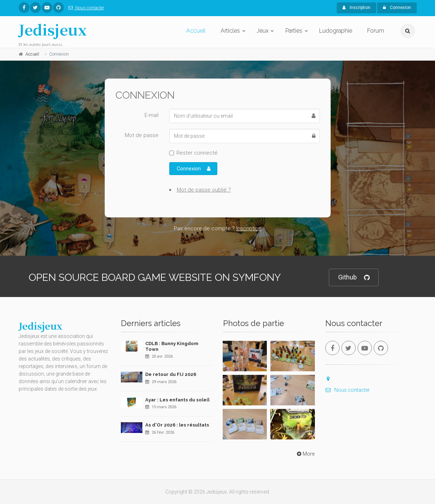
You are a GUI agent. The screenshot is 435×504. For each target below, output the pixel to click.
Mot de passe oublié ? (204, 190)
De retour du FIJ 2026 (171, 374)
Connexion (397, 8)
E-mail (152, 115)
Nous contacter (85, 8)
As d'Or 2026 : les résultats (177, 425)
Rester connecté (197, 153)
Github (354, 277)
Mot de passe (142, 135)
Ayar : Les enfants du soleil (177, 400)
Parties (294, 31)
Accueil (196, 31)
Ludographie (336, 31)
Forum (376, 31)
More (305, 454)
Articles (230, 31)
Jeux (263, 31)
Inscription (356, 8)
